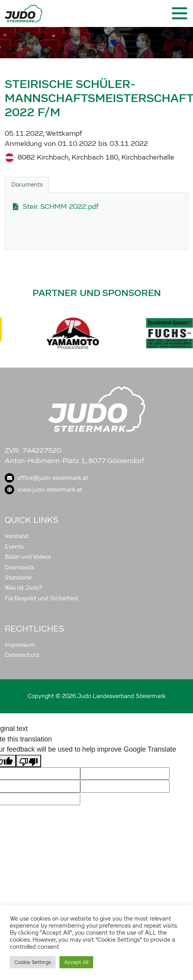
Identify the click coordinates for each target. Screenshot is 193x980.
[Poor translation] (29, 761)
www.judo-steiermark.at (43, 490)
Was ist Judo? (23, 588)
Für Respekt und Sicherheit (41, 598)
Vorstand (17, 536)
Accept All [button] (76, 962)
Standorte (18, 578)
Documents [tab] (27, 185)
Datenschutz (22, 655)
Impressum (20, 645)
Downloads (19, 567)
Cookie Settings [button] (33, 962)
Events (14, 547)
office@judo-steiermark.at (46, 478)
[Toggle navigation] (179, 13)
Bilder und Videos (28, 557)
